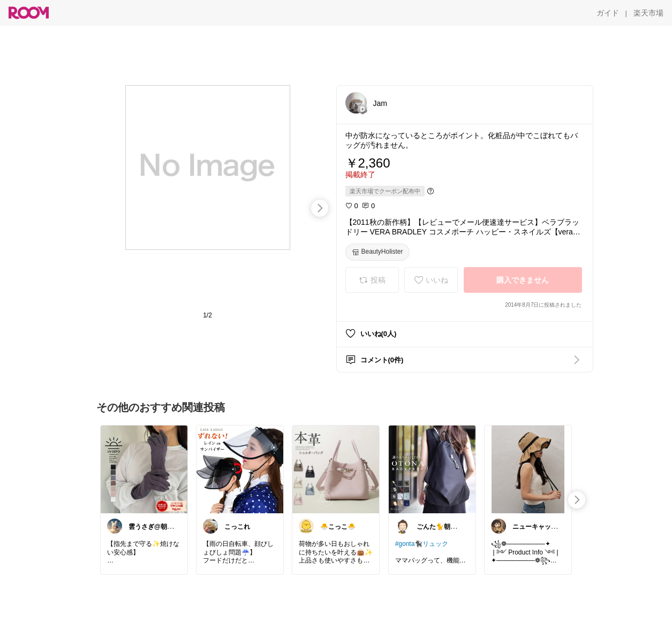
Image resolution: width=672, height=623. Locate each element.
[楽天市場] (648, 13)
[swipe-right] (320, 208)
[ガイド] (608, 13)
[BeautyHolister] (377, 252)
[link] (144, 469)
